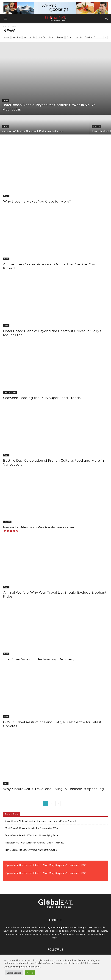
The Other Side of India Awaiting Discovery (39, 659)
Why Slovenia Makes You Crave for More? (37, 201)
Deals (52, 37)
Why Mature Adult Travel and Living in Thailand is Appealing (54, 789)
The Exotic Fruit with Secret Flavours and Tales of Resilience (35, 843)
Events (69, 37)
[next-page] (65, 803)
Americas (17, 37)
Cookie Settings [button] (14, 973)
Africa (7, 37)
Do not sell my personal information (22, 967)
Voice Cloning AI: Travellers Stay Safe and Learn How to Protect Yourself (41, 821)
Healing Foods (10, 392)
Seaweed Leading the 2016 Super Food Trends (42, 398)
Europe (60, 37)
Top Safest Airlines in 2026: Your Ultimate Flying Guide (32, 835)
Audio (33, 37)
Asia (25, 37)
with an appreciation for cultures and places (61, 934)
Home (6, 26)
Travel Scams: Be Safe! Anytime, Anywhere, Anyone (31, 850)
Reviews (7, 522)
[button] (5, 18)
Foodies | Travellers (94, 37)
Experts (79, 37)
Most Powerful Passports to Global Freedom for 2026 (31, 828)
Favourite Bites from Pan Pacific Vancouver (39, 527)
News (6, 101)
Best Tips (42, 37)
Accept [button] (30, 973)
